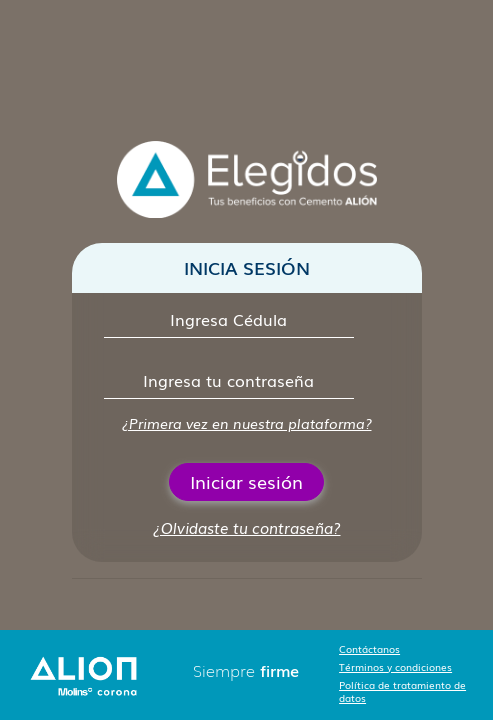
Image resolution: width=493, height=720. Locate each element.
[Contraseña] (229, 380)
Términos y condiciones (395, 666)
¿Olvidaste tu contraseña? (247, 527)
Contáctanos (369, 648)
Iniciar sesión (246, 481)
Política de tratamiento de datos (402, 691)
